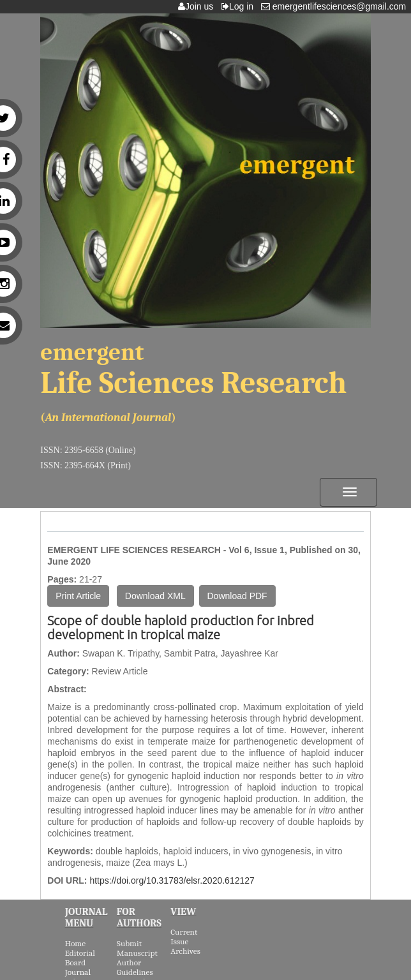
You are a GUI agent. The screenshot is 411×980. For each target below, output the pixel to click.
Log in (240, 6)
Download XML (155, 596)
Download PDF (237, 596)
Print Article (78, 596)
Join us (198, 6)
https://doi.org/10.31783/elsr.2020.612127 (172, 880)
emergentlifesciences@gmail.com (336, 6)
